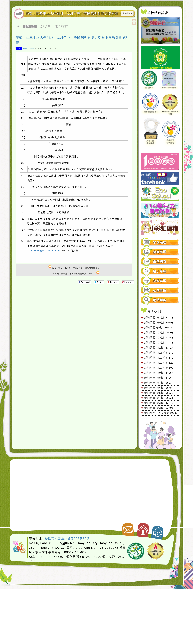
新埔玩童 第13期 (155, 353)
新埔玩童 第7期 (154, 383)
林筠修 (25, 48)
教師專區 (160, 252)
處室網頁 (160, 262)
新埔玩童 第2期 (154, 408)
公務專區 (160, 291)
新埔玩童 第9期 (154, 373)
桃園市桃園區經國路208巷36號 (67, 538)
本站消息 (30, 26)
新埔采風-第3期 (154, 343)
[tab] (160, 242)
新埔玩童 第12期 (155, 358)
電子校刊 (154, 311)
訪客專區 (160, 281)
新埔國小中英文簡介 (157, 413)
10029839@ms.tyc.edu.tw (44, 251)
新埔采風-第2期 (154, 338)
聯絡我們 (128, 528)
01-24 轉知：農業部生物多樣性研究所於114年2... (74, 273)
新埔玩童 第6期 (154, 388)
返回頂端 (158, 531)
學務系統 (160, 242)
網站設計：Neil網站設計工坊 (19, 547)
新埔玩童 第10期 (155, 368)
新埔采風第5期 (154, 327)
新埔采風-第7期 (154, 317)
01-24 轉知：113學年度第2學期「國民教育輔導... (74, 267)
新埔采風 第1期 (154, 348)
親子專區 (160, 271)
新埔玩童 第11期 (155, 363)
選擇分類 (127, 13)
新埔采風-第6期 (154, 322)
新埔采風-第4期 (154, 333)
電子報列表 (62, 26)
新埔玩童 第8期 (154, 378)
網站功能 (160, 300)
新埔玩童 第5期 (154, 393)
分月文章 (45, 26)
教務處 (32, 48)
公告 (19, 48)
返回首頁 (143, 529)
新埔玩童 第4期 (154, 398)
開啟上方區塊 (134, 22)
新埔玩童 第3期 (154, 403)
